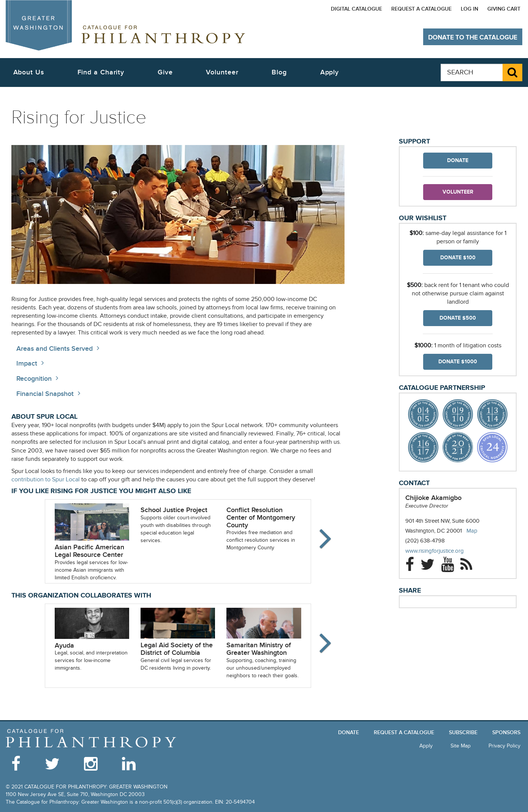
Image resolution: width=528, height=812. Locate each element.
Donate (458, 160)
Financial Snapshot (45, 394)
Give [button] (165, 72)
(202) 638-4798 (425, 541)
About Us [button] (29, 72)
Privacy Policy (504, 746)
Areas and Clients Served (55, 349)
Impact (27, 363)
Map (472, 531)
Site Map (461, 746)
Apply (330, 72)
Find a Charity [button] (101, 72)
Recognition (34, 379)
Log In (470, 9)
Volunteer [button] (222, 72)
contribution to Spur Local (46, 480)
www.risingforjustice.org (442, 551)
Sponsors (506, 732)
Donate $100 (458, 258)
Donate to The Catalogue (473, 38)
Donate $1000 (458, 362)
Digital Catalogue (356, 9)
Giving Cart (504, 9)
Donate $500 (458, 318)
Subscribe (463, 732)
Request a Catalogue (421, 9)
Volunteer (458, 192)
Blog (279, 72)
